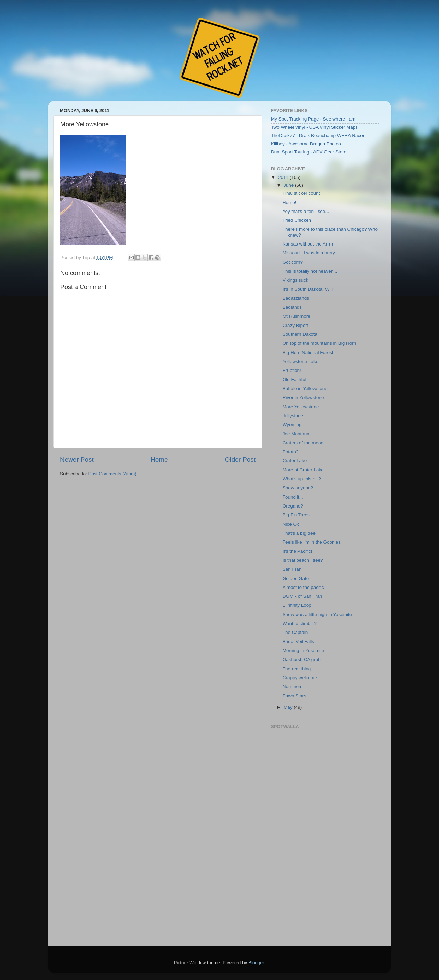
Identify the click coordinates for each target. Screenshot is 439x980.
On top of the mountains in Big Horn (319, 343)
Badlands (292, 307)
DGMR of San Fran (302, 596)
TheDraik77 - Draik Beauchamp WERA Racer (318, 135)
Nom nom (293, 687)
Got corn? (293, 262)
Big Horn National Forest (308, 352)
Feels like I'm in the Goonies (312, 542)
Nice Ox (291, 524)
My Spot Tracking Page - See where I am (313, 119)
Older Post (240, 460)
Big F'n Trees (296, 515)
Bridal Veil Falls (298, 642)
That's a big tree (299, 533)
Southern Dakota (300, 334)
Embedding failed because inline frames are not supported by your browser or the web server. (324, 834)
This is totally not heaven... (310, 271)
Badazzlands (296, 298)
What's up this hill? (302, 479)
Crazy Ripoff (295, 325)
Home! (289, 202)
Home (159, 460)
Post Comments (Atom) (112, 474)
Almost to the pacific (303, 587)
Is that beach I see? (303, 560)
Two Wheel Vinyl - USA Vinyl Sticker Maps (314, 127)
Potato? (291, 452)
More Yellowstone (301, 407)
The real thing (297, 669)
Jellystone (293, 416)
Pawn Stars (294, 696)
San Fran (292, 569)
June (289, 185)
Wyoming (292, 425)
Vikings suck (295, 280)
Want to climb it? (300, 623)
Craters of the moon (303, 443)
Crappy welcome (300, 678)
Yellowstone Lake (301, 361)
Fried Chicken (297, 220)
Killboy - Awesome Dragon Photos (306, 144)
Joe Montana (296, 434)
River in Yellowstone (303, 397)
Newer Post (77, 460)
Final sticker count (301, 193)
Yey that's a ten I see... (306, 211)
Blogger (256, 963)
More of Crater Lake (303, 470)
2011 (284, 177)
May (289, 707)
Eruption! (292, 370)
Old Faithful (294, 380)
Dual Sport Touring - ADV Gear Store (309, 152)
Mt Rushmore (296, 316)
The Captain (295, 632)
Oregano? (293, 506)
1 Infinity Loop (297, 605)
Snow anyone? (298, 488)
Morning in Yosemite (304, 651)
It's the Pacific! (298, 551)
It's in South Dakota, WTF (309, 289)
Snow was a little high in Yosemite (317, 614)
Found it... (293, 497)
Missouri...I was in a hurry (309, 253)
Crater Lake (295, 461)
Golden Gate (296, 578)
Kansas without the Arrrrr (308, 244)
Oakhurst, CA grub (302, 659)
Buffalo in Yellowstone (305, 389)
